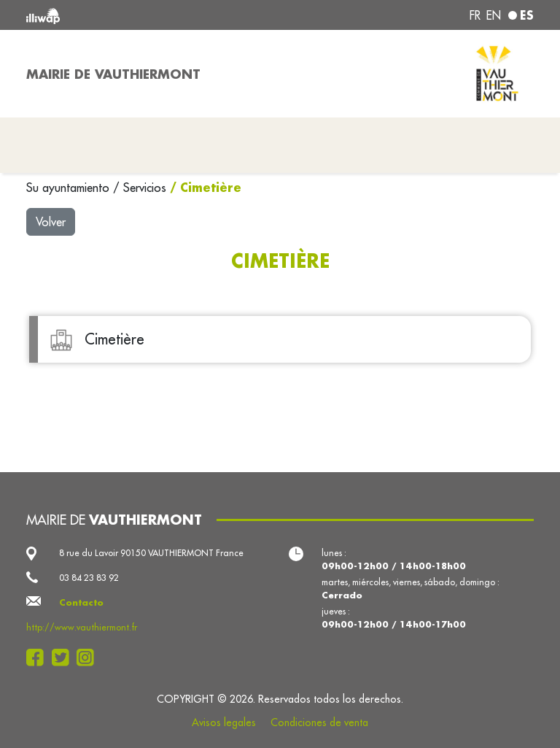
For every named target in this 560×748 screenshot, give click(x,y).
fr (475, 15)
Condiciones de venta (319, 722)
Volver (51, 222)
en (494, 15)
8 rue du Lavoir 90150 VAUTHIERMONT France (151, 553)
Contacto (81, 602)
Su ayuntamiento (70, 188)
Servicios (147, 188)
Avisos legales (224, 722)
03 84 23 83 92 (89, 578)
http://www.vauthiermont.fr (82, 627)
